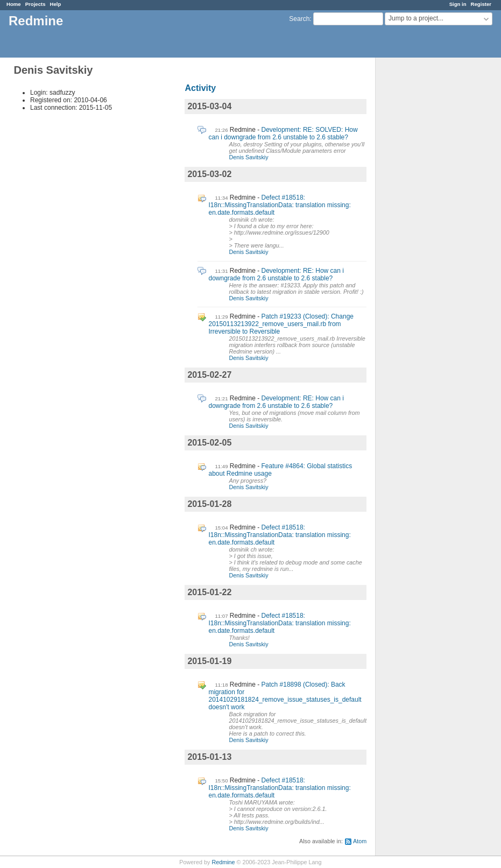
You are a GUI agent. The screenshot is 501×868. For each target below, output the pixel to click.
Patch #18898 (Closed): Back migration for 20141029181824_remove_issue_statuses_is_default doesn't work (285, 696)
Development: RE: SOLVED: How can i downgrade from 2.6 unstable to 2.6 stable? (283, 133)
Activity (200, 88)
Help (56, 4)
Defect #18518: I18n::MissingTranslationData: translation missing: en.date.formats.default (279, 205)
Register (481, 4)
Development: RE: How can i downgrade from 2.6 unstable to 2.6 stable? (276, 274)
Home (14, 4)
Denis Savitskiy (248, 157)
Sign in (458, 4)
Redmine (223, 862)
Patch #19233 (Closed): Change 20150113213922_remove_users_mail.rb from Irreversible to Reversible (281, 324)
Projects (36, 4)
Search (299, 19)
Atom (360, 841)
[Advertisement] (429, 227)
